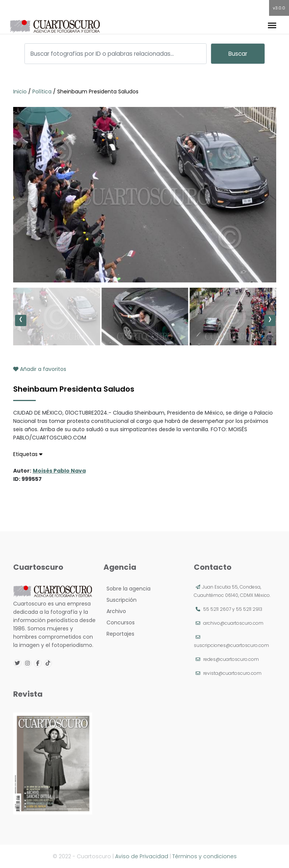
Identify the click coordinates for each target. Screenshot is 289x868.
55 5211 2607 (217, 609)
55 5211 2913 (249, 609)
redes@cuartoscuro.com (231, 659)
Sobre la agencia (127, 589)
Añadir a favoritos (40, 369)
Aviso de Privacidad (142, 856)
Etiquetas (28, 454)
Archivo (115, 611)
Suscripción (120, 600)
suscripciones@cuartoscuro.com (231, 645)
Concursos (119, 622)
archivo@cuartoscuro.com (233, 623)
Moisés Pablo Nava (59, 471)
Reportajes (119, 634)
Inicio (21, 92)
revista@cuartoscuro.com (232, 673)
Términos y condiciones (205, 856)
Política (42, 92)
